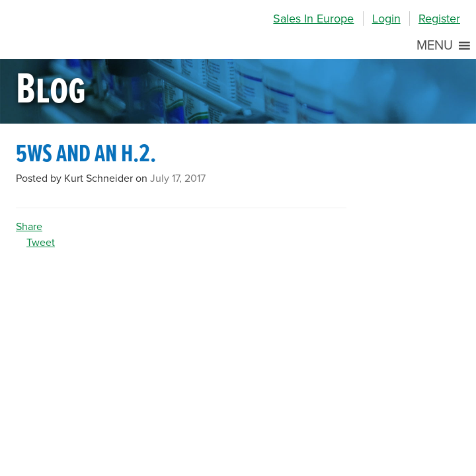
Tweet (41, 243)
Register (439, 19)
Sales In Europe (313, 19)
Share (29, 227)
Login (386, 19)
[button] (435, 46)
